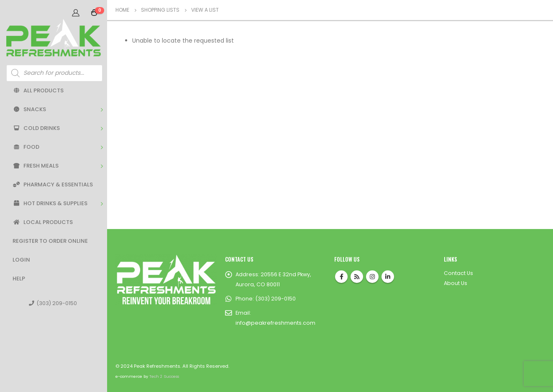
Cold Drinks (36, 128)
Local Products (43, 222)
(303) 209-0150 (53, 303)
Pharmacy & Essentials (53, 185)
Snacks (29, 109)
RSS (357, 277)
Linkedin (388, 277)
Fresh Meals (36, 166)
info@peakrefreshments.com (275, 323)
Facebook (341, 277)
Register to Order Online (50, 241)
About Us (456, 283)
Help (19, 279)
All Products (38, 90)
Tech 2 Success (164, 376)
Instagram (372, 277)
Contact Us (458, 273)
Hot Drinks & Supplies (50, 203)
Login (21, 260)
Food (26, 147)
